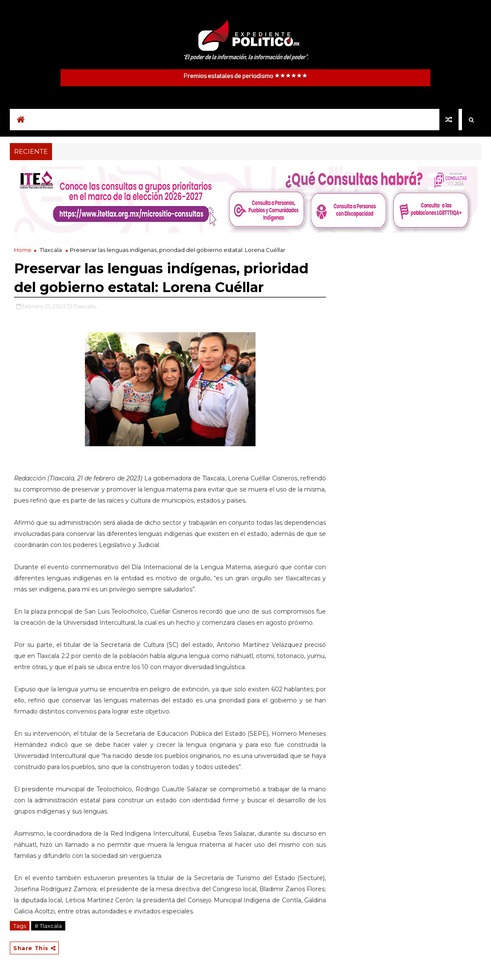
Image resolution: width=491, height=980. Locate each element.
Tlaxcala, (85, 306)
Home (23, 250)
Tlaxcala (51, 250)
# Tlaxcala (48, 926)
